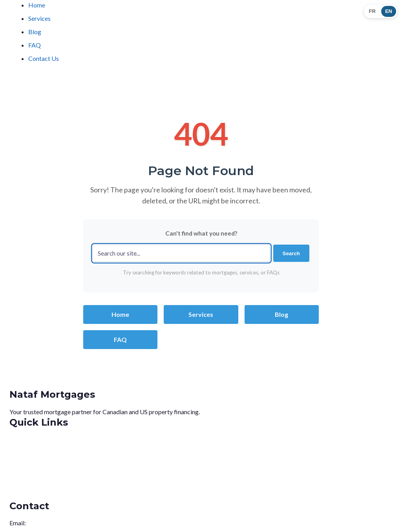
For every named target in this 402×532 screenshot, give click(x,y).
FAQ (35, 45)
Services (39, 18)
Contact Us (44, 58)
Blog (35, 32)
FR (372, 11)
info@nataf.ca (46, 523)
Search (291, 253)
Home (37, 5)
